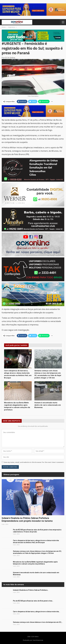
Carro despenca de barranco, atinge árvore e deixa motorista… (36, 612)
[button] (33, 10)
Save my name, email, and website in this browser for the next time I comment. (34, 462)
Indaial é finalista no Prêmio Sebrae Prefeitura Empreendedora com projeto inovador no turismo (27, 519)
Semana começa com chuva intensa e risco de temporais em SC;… (38, 622)
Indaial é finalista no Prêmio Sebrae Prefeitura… (31, 590)
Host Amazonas (38, 640)
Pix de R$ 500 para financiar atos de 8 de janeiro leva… (33, 601)
